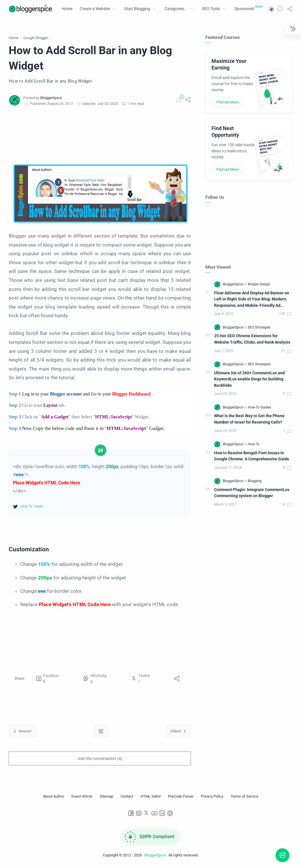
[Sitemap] (106, 796)
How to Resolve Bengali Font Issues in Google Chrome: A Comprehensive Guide (252, 456)
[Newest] (22, 731)
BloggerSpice (155, 855)
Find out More (228, 102)
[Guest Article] (82, 796)
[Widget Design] (259, 284)
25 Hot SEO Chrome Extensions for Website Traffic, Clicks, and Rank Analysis (252, 339)
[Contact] (127, 796)
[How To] (254, 444)
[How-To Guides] (259, 407)
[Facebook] (131, 813)
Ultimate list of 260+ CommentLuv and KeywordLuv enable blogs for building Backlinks (249, 379)
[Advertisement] (100, 136)
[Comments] (178, 101)
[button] (271, 9)
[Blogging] (255, 481)
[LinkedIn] (162, 813)
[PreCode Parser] (181, 796)
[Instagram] (139, 813)
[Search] (280, 9)
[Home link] (101, 731)
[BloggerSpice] (51, 98)
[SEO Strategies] (259, 327)
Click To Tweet (31, 506)
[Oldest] (178, 731)
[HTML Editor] (151, 796)
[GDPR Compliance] (151, 837)
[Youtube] (154, 813)
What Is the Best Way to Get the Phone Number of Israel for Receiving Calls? (249, 419)
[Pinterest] (170, 813)
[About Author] (53, 796)
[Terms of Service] (245, 796)
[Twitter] (147, 813)
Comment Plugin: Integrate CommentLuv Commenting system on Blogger (252, 493)
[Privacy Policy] (212, 796)
